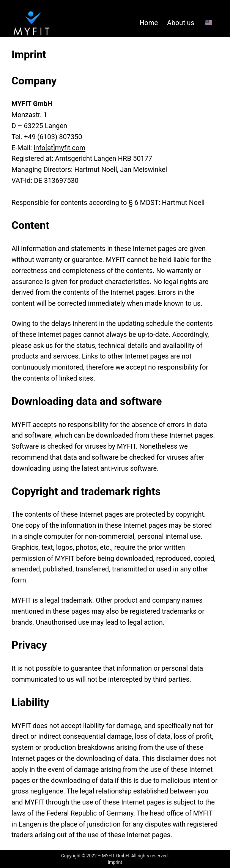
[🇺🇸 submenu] (212, 23)
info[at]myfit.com (60, 148)
